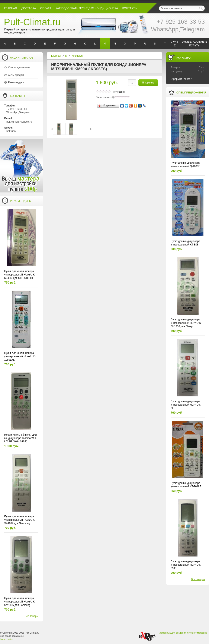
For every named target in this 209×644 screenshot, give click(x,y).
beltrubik (11, 131)
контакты (130, 8)
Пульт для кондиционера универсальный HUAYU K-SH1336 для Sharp (186, 323)
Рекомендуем (16, 82)
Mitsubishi (77, 56)
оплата (46, 8)
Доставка (29, 8)
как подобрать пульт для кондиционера (87, 8)
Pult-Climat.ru (32, 22)
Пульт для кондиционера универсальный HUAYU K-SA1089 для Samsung (20, 520)
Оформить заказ (180, 79)
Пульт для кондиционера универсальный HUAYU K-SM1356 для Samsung (20, 602)
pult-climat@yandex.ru (19, 122)
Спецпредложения (19, 67)
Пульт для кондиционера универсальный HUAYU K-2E (186, 405)
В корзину (148, 83)
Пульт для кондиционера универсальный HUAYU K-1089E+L (20, 356)
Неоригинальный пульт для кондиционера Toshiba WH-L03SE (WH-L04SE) (20, 438)
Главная (11, 8)
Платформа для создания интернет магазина (182, 633)
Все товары (32, 616)
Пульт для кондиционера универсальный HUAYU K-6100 (186, 565)
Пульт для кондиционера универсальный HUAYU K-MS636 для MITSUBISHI (20, 275)
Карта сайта (7, 639)
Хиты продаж (16, 75)
